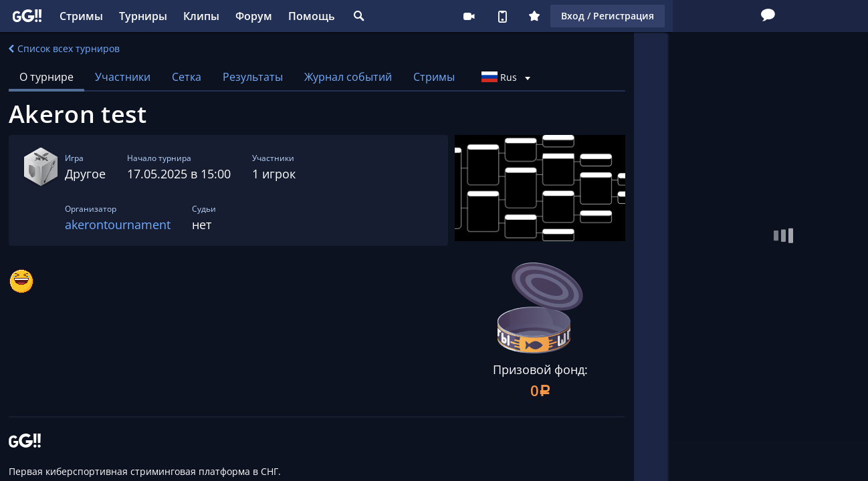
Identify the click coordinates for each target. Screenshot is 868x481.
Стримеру (613, 16)
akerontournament (118, 224)
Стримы (81, 16)
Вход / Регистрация (751, 16)
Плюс (678, 16)
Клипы (201, 16)
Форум (254, 16)
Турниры (143, 16)
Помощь (312, 16)
